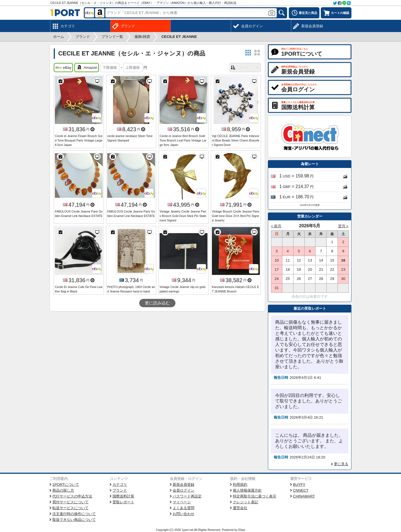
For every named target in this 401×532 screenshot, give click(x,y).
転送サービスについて (70, 508)
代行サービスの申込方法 (72, 496)
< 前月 (276, 226)
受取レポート (123, 502)
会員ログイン (184, 490)
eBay (63, 68)
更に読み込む (157, 303)
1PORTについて (66, 485)
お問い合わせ (184, 514)
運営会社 (240, 508)
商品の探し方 (63, 490)
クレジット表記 (245, 502)
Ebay (242, 530)
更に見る (341, 464)
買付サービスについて (70, 502)
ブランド (120, 490)
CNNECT (301, 490)
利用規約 (240, 485)
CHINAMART (304, 496)
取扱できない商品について (74, 520)
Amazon (87, 68)
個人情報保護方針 (247, 490)
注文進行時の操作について (74, 514)
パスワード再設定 (187, 496)
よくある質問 (184, 508)
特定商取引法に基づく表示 (255, 496)
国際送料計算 (123, 496)
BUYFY (299, 485)
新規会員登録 (184, 485)
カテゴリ (120, 485)
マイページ (182, 502)
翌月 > (343, 226)
